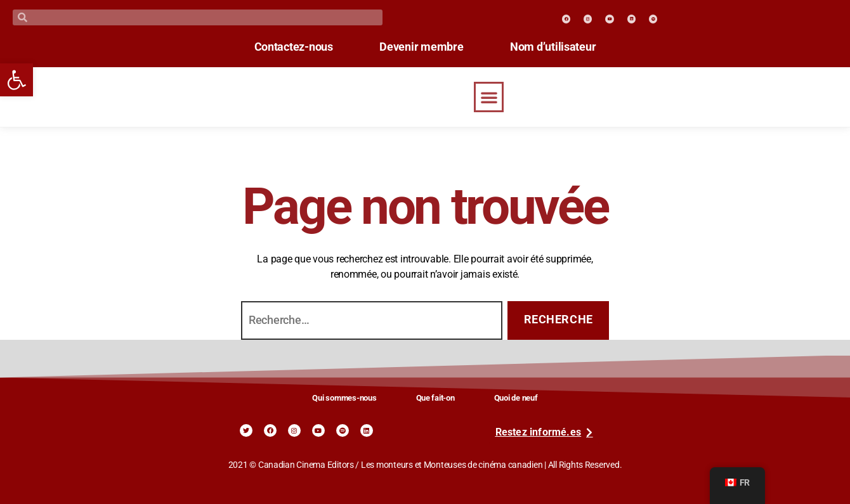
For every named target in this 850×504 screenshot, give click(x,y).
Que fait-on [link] (435, 398)
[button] (489, 97)
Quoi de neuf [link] (516, 398)
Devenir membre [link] (421, 47)
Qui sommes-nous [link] (344, 398)
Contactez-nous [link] (283, 47)
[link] (16, 80)
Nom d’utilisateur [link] (564, 47)
